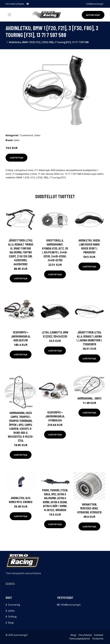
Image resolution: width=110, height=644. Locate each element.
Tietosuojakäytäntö (79, 639)
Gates (37, 135)
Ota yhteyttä (85, 635)
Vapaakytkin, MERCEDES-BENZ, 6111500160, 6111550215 (89, 508)
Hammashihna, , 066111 (89, 398)
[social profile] (28, 4)
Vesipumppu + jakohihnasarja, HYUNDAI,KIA (55, 416)
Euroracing (14, 605)
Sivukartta (98, 639)
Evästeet (99, 635)
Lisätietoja (16, 158)
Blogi (11, 623)
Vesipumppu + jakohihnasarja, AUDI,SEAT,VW (21, 336)
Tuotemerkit (26, 135)
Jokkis (11, 611)
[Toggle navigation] (9, 15)
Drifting (12, 617)
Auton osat (93, 15)
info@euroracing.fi (95, 4)
